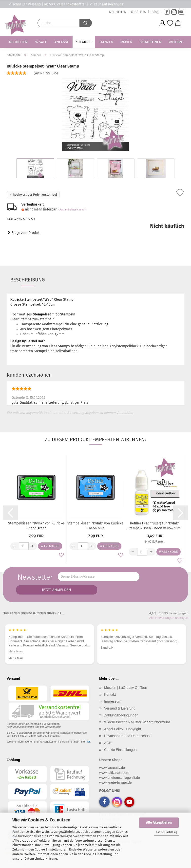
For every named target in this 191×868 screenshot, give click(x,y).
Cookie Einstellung (166, 832)
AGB (108, 743)
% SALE (41, 42)
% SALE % (138, 12)
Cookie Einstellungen (120, 750)
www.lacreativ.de (112, 768)
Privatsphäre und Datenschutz (127, 736)
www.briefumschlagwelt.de (120, 778)
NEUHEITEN (118, 12)
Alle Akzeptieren (159, 823)
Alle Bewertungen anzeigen (169, 618)
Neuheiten (18, 42)
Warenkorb (50, 546)
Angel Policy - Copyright (123, 729)
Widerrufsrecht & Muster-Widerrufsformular (137, 722)
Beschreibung (28, 280)
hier (88, 742)
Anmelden (125, 413)
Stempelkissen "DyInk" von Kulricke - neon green (36, 526)
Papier (126, 42)
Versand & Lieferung (120, 708)
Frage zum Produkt (26, 233)
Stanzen (106, 42)
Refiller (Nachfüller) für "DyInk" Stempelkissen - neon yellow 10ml (155, 526)
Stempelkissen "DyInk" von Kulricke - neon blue (95, 526)
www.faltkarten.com (114, 773)
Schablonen (151, 42)
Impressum (113, 701)
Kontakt (110, 694)
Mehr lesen (16, 651)
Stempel (84, 42)
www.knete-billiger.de (115, 782)
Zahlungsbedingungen (121, 715)
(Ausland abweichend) (72, 210)
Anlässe (62, 42)
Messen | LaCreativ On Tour (126, 688)
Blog (155, 12)
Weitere (176, 42)
